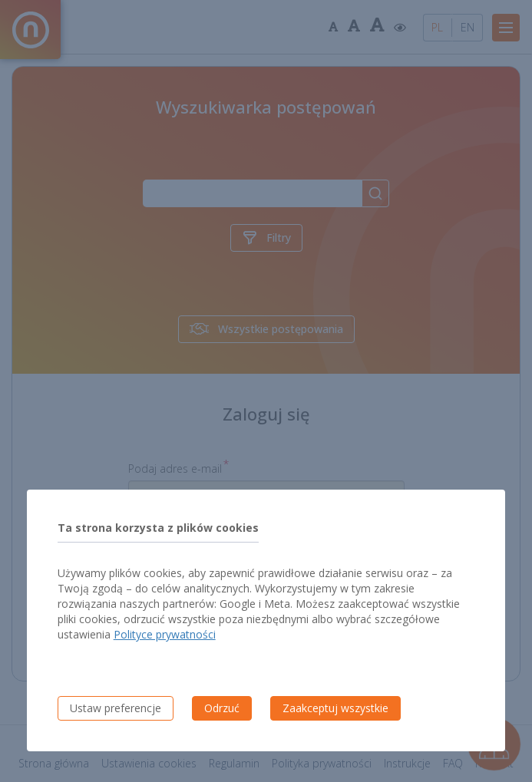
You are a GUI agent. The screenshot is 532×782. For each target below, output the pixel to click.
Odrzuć (222, 708)
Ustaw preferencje (116, 708)
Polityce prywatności (165, 634)
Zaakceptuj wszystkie (335, 708)
